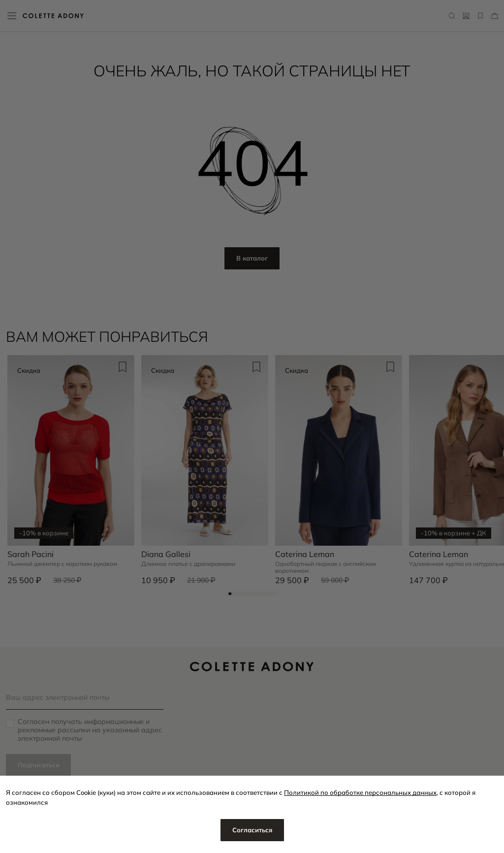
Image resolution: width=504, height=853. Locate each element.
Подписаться (38, 765)
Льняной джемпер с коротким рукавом (62, 564)
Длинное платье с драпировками (188, 564)
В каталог (252, 258)
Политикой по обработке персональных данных (360, 792)
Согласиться (252, 830)
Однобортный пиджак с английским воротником (326, 567)
